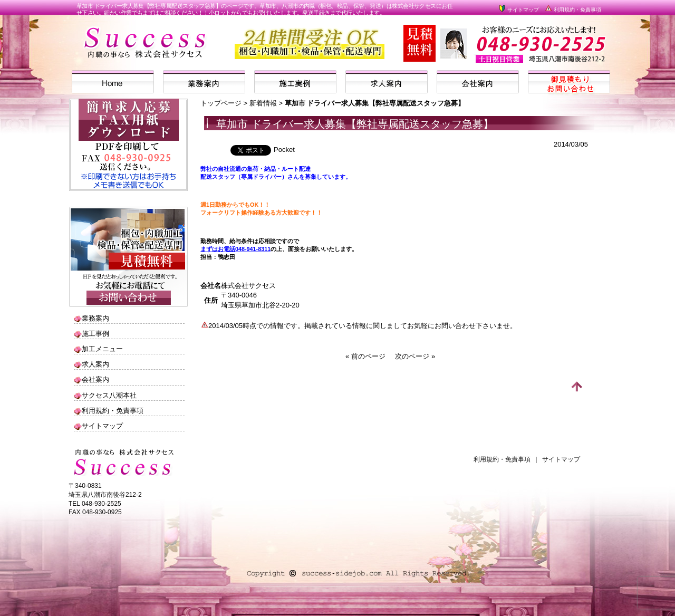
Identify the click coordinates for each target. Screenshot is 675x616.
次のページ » (415, 356)
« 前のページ (365, 356)
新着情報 (263, 103)
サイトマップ (518, 10)
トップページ (221, 103)
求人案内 (95, 364)
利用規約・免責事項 (573, 10)
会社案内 (95, 379)
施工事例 (95, 334)
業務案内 (95, 318)
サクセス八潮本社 (109, 395)
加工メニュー (102, 349)
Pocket (284, 150)
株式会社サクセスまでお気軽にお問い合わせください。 (534, 49)
